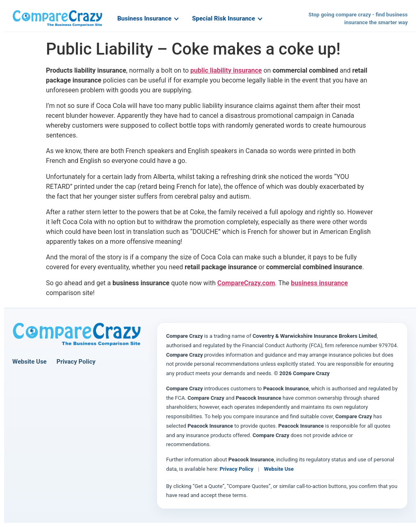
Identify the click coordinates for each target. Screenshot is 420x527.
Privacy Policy (76, 362)
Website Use (30, 362)
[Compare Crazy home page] (77, 335)
